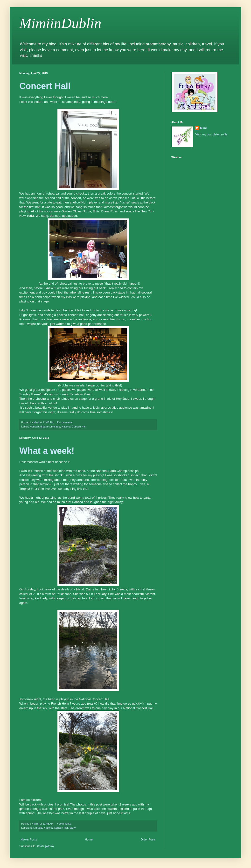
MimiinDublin (60, 23)
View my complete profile (211, 134)
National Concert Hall (74, 427)
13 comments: (65, 422)
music (39, 828)
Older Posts (148, 840)
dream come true (50, 427)
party (73, 828)
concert (35, 427)
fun (32, 828)
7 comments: (65, 824)
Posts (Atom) (45, 846)
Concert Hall (45, 86)
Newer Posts (29, 840)
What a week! (47, 451)
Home (89, 840)
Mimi (203, 128)
